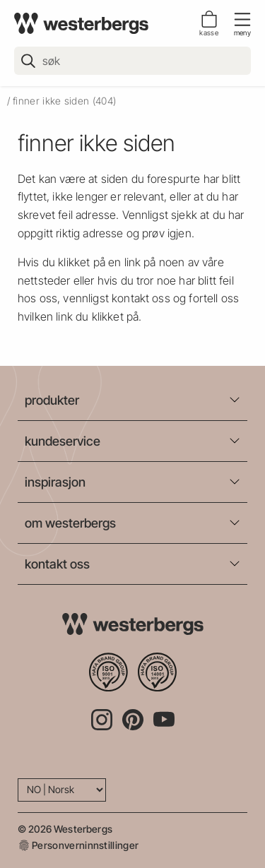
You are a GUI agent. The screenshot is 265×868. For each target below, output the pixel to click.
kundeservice (63, 441)
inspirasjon (55, 482)
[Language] (62, 790)
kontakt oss (57, 564)
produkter (52, 400)
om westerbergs (70, 523)
